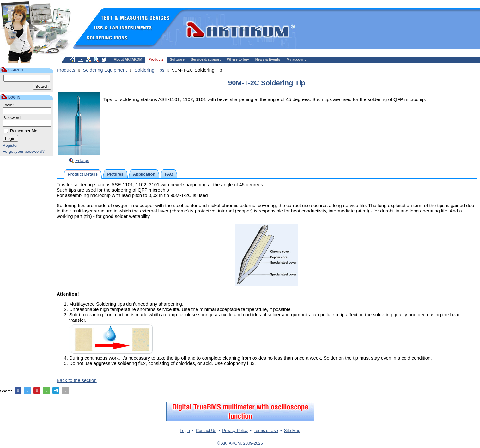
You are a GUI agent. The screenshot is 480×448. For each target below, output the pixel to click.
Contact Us (206, 430)
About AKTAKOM (128, 59)
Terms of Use (266, 430)
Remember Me (24, 131)
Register (10, 145)
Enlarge (82, 161)
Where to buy (238, 59)
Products (156, 59)
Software (177, 59)
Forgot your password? (24, 151)
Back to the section (77, 380)
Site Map (292, 430)
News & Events (268, 59)
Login (185, 430)
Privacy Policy (235, 430)
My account (296, 59)
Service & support (206, 59)
